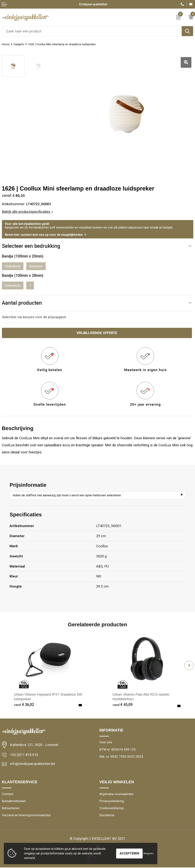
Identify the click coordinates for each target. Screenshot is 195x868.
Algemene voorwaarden (116, 795)
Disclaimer (107, 816)
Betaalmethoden (14, 802)
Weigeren (148, 853)
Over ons (106, 743)
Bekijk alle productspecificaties (27, 212)
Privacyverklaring (112, 802)
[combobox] (92, 31)
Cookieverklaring (111, 809)
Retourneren (11, 809)
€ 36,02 (24, 705)
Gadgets (21, 44)
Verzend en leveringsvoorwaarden (26, 816)
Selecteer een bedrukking (32, 246)
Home (6, 44)
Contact (8, 795)
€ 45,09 (123, 705)
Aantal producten (23, 303)
